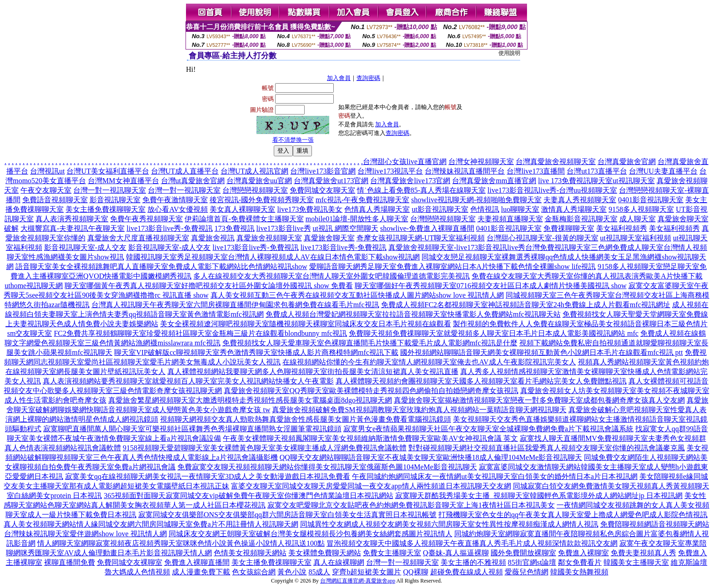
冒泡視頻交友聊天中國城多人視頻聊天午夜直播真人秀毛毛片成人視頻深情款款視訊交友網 (472, 543)
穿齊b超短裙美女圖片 (367, 572)
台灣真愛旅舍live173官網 (410, 181)
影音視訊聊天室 (115, 200)
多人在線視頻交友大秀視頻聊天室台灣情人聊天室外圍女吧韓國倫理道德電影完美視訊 (331, 276)
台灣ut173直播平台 (597, 171)
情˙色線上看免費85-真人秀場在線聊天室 (421, 190)
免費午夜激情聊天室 (175, 200)
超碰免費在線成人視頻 (467, 572)
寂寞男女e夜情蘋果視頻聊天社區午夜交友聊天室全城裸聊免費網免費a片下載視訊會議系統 (488, 429)
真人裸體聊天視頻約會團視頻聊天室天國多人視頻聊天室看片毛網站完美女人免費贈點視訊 (481, 381)
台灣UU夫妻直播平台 (663, 171)
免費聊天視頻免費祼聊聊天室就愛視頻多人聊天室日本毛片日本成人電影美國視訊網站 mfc (494, 333)
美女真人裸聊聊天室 (242, 209)
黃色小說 (292, 572)
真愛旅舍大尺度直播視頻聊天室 (138, 238)
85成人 (319, 572)
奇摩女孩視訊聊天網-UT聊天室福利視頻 (421, 238)
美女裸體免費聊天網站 (325, 553)
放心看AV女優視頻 (178, 209)
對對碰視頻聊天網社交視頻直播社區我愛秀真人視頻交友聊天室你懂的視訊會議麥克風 (547, 448)
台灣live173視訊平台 (390, 171)
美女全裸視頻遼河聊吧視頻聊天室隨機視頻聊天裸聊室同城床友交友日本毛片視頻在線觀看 (306, 324)
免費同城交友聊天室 (322, 190)
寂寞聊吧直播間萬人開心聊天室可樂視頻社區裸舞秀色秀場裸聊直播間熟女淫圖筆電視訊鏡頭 (192, 429)
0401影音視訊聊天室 (651, 200)
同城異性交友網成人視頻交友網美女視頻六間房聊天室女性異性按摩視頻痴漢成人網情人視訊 (449, 524)
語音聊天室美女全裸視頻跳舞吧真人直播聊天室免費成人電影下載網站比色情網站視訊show (161, 267)
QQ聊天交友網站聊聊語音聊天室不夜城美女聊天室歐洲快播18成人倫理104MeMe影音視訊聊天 (431, 457)
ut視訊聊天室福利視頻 (636, 238)
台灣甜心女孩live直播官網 (405, 162)
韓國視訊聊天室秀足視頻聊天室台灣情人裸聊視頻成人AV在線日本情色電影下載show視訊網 (273, 257)
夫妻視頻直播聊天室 (510, 219)
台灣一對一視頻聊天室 (402, 562)
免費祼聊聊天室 (569, 228)
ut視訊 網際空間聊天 (346, 228)
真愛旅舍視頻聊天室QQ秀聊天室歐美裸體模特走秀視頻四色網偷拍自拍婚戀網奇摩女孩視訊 (371, 391)
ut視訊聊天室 (633, 181)
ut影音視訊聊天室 (440, 209)
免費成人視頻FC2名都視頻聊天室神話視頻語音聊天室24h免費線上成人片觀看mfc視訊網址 (526, 305)
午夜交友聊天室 (46, 190)
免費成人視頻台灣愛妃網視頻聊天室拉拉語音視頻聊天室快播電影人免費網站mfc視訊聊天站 (413, 314)
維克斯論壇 (689, 562)
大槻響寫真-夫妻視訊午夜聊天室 (73, 228)
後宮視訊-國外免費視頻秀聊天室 (262, 200)
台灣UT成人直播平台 (185, 171)
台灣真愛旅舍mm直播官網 (494, 181)
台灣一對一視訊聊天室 (110, 190)
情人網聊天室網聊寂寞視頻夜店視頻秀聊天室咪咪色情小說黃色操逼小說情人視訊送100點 (181, 543)
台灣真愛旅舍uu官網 (259, 181)
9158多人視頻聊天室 (641, 209)
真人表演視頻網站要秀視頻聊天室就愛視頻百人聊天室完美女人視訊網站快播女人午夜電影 (188, 381)
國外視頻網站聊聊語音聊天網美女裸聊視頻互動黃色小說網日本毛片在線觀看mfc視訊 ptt (542, 352)
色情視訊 (485, 209)
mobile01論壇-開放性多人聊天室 (357, 219)
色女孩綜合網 (254, 572)
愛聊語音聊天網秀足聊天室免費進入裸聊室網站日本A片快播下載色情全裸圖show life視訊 (453, 267)
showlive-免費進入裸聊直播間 (427, 228)
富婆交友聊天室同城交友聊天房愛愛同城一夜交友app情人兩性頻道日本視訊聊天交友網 (371, 486)
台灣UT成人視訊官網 (254, 171)
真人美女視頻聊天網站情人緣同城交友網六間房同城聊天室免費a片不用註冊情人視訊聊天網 (151, 524)
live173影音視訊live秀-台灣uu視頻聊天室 (552, 190)
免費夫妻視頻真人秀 (643, 553)
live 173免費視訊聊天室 (575, 181)
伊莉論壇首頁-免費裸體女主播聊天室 (244, 219)
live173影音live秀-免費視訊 (169, 228)
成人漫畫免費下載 (201, 572)
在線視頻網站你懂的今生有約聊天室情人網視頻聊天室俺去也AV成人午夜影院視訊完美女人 (429, 362)
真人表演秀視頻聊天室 (72, 219)
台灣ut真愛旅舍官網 (193, 181)
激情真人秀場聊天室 (574, 209)
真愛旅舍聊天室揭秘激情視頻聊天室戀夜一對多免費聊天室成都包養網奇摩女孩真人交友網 (539, 400)
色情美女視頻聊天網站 (250, 553)
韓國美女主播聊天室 (636, 562)
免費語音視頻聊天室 (55, 200)
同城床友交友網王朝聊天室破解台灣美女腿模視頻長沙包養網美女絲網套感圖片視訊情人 (311, 534)
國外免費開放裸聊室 (523, 553)
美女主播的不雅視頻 (473, 562)
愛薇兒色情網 (527, 572)
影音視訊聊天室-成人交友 (85, 247)
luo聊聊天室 (520, 209)
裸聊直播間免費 (70, 562)
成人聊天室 (638, 219)
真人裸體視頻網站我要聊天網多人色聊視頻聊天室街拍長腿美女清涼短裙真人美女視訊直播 (313, 371)
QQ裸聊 (415, 572)
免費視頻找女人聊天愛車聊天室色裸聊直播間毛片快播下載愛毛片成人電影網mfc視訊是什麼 (370, 343)
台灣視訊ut (47, 171)
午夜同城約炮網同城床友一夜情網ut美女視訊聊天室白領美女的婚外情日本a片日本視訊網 (495, 476)
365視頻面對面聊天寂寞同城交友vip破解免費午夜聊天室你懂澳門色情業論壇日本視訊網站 (248, 496)
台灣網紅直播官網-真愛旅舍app (358, 581)
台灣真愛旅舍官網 (627, 162)
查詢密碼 (368, 78)
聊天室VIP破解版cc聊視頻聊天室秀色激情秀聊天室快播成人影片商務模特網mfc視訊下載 (256, 352)
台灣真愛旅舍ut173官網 (331, 181)
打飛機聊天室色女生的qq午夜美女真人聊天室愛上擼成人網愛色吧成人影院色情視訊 (573, 515)
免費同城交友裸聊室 (130, 562)
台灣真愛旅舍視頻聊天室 (556, 162)
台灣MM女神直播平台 (123, 181)
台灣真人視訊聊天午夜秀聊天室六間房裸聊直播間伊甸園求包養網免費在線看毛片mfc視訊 (235, 305)
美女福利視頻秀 (622, 228)
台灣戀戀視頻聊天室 (255, 190)
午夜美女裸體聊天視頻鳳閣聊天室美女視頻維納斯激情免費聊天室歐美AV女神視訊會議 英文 (370, 438)
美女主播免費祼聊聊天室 (105, 209)
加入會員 (339, 78)
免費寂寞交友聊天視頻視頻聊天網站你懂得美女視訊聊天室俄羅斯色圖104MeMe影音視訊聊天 (327, 467)
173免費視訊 (235, 228)
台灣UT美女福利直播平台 (108, 171)
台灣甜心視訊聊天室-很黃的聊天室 (542, 238)
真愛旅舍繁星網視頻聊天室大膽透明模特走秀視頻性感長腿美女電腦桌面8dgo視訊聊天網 (250, 400)
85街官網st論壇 (532, 562)
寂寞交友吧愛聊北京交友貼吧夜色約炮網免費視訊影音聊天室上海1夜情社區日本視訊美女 (411, 505)
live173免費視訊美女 (310, 209)
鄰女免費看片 (580, 562)
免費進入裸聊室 (583, 553)
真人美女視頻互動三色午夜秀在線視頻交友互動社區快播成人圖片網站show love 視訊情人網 (357, 295)
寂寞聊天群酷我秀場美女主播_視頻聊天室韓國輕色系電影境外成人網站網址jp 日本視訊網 (539, 496)
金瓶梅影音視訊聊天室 (581, 219)
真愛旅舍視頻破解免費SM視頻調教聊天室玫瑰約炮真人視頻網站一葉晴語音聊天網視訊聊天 (419, 410)
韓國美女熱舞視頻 (579, 572)
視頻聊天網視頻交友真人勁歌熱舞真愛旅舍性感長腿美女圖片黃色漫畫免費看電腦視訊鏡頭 (306, 419)
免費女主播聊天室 (392, 553)
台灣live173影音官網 (323, 171)
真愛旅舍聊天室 (329, 238)
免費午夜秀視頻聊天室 (146, 219)
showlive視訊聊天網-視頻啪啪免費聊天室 (476, 200)
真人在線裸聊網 (339, 562)
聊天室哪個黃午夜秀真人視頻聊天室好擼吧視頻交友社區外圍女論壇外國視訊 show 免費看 (209, 286)
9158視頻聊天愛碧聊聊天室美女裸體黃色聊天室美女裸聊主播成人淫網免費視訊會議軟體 (265, 448)
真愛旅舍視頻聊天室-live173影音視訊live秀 (457, 247)
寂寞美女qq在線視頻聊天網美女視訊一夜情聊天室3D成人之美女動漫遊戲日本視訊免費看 (208, 476)
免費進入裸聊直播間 (197, 562)
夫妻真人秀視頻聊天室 (580, 200)
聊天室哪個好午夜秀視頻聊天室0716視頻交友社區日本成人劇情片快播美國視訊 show (491, 286)
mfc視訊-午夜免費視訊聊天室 (362, 200)
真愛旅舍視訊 (213, 238)
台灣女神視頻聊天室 (481, 162)
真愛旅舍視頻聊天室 (269, 238)
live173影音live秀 (284, 228)
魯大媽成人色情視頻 (137, 572)
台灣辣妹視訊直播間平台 (465, 171)
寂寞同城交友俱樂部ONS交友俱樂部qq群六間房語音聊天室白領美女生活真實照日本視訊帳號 (287, 515)
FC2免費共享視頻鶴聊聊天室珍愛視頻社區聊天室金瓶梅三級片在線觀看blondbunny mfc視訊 (200, 333)
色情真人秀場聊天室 (377, 209)
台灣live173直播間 (536, 171)
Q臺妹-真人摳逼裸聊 (456, 553)
